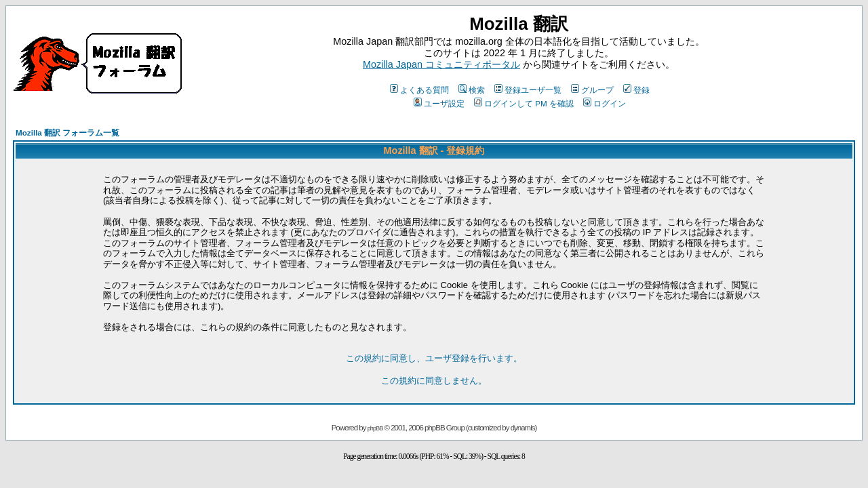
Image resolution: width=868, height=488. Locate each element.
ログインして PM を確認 (524, 103)
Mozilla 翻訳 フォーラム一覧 (67, 133)
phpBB (375, 428)
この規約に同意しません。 (434, 381)
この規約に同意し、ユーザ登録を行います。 (434, 358)
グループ (592, 90)
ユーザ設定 (439, 103)
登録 (636, 90)
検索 (472, 90)
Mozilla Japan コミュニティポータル (441, 64)
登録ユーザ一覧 (528, 90)
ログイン (605, 103)
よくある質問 (419, 90)
